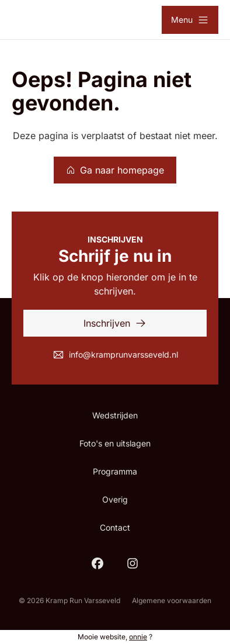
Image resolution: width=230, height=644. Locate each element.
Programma (115, 471)
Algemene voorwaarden (172, 600)
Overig (115, 499)
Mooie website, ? (115, 637)
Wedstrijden (115, 415)
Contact (115, 527)
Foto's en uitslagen (115, 443)
